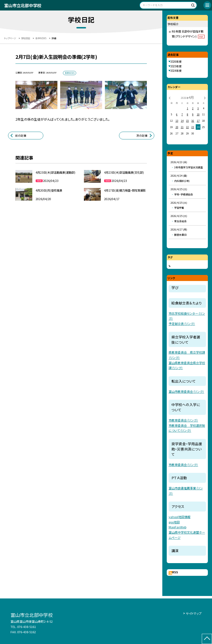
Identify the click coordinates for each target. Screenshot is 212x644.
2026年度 (176, 62)
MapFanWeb (177, 527)
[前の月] (169, 97)
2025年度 (176, 66)
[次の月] (205, 97)
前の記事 (21, 136)
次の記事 (142, 136)
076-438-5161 (26, 627)
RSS (175, 572)
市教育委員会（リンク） (183, 420)
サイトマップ (194, 613)
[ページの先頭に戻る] (207, 639)
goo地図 (174, 522)
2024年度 (176, 71)
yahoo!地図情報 (180, 517)
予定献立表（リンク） (182, 324)
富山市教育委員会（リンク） (186, 391)
